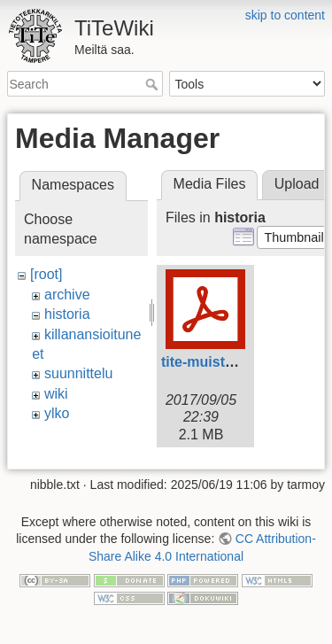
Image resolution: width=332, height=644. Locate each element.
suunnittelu (78, 373)
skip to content (285, 15)
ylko (57, 413)
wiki (56, 394)
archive (67, 295)
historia (67, 314)
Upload (297, 184)
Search (154, 84)
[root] (46, 274)
